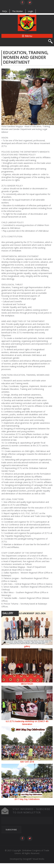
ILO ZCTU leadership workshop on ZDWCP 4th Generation (27, 723)
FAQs (5, 11)
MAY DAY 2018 (27, 762)
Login (30, 11)
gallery (27, 646)
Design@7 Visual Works (33, 859)
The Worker (17, 11)
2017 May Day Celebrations (27, 799)
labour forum (27, 684)
